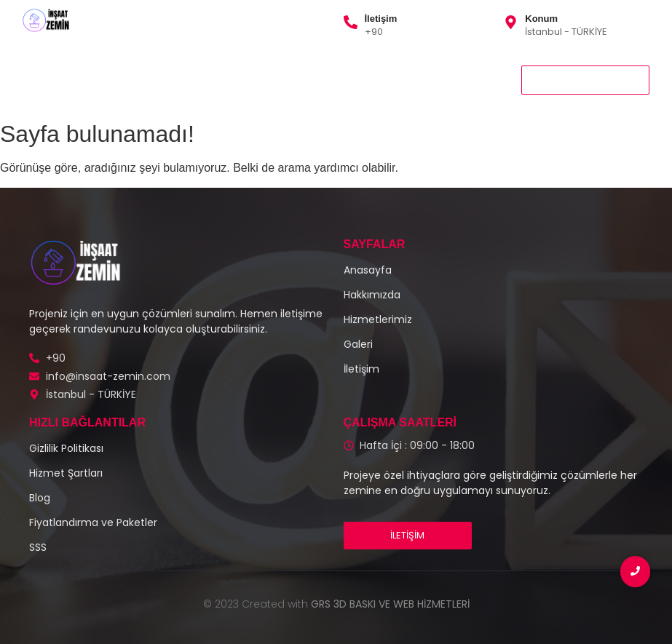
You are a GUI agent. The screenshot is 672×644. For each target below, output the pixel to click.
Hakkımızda (221, 70)
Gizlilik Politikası (365, 70)
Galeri (289, 70)
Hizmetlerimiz (137, 70)
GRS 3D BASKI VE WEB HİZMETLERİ (390, 604)
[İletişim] (351, 23)
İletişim (381, 19)
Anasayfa (51, 70)
